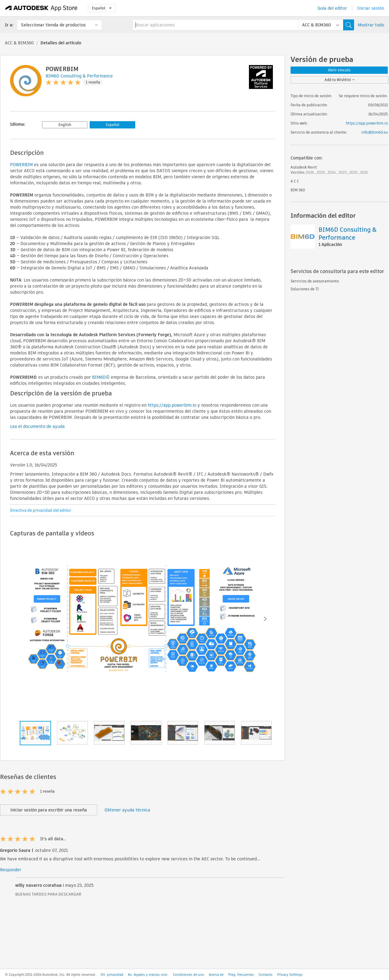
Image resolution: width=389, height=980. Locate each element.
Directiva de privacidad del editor (41, 510)
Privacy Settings (290, 975)
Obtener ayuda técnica (127, 810)
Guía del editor (332, 8)
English (65, 125)
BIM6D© (101, 377)
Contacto (266, 975)
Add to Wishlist (340, 80)
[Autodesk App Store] (41, 8)
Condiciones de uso (189, 975)
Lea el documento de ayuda (37, 426)
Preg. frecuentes (241, 975)
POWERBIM (21, 165)
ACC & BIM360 (19, 43)
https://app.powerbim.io (367, 123)
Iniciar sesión (371, 8)
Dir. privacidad (112, 975)
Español (102, 8)
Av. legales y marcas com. (148, 975)
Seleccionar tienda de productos (53, 25)
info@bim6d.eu (375, 132)
